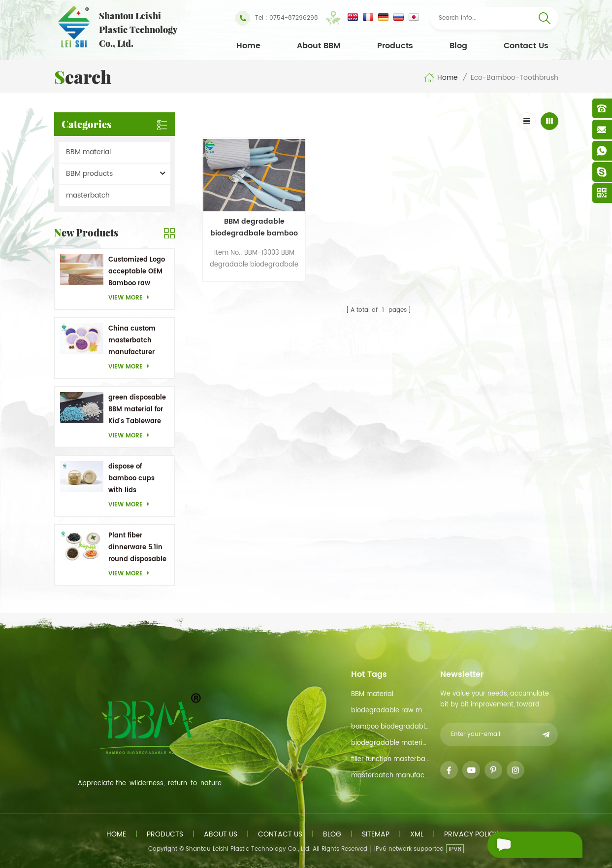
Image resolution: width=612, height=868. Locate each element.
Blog (458, 46)
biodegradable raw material (390, 711)
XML (417, 834)
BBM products (89, 174)
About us (221, 834)
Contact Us (526, 46)
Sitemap (376, 834)
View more (131, 298)
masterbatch (88, 195)
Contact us (280, 834)
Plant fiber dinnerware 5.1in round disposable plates (137, 548)
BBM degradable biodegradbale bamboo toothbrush (244, 214)
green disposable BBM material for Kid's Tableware (137, 410)
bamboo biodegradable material (390, 727)
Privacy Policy (471, 834)
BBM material (88, 152)
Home (248, 46)
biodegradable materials (390, 743)
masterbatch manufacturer (390, 776)
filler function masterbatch (390, 759)
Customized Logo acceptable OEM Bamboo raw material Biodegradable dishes (137, 272)
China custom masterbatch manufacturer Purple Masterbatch (132, 341)
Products (395, 46)
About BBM (319, 46)
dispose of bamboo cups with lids (131, 479)
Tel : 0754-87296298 (277, 18)
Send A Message (528, 845)
